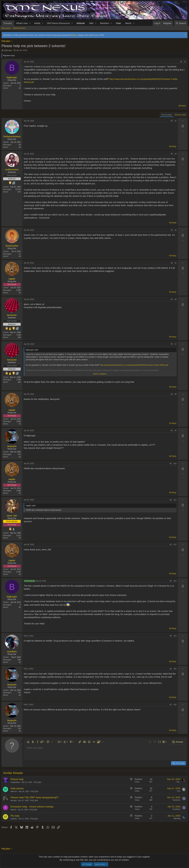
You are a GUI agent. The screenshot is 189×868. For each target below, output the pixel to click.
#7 (175, 344)
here (75, 35)
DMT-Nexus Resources (58, 23)
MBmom (14, 791)
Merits (128, 23)
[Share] (181, 62)
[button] (30, 23)
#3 (175, 154)
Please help (17, 779)
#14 (175, 636)
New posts (6, 28)
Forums (8, 23)
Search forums (19, 28)
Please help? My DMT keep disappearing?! (34, 797)
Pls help (15, 816)
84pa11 (13, 810)
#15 (175, 669)
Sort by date (167, 115)
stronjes (14, 800)
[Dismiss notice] (185, 35)
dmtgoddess (15, 782)
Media (37, 23)
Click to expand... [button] (100, 374)
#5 (175, 263)
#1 (185, 62)
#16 (175, 705)
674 (19, 192)
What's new (22, 23)
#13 (175, 581)
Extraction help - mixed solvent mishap (32, 807)
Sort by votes (180, 115)
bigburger (8, 50)
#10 (175, 464)
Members (105, 23)
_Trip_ (178, 782)
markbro (14, 819)
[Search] (181, 23)
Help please (17, 788)
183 (19, 337)
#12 (175, 545)
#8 (175, 394)
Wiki (91, 23)
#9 (175, 431)
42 (20, 88)
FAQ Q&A (38, 782)
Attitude (81, 23)
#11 (175, 500)
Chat (118, 23)
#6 (175, 299)
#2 (175, 121)
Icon (179, 791)
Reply (183, 106)
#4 (175, 230)
